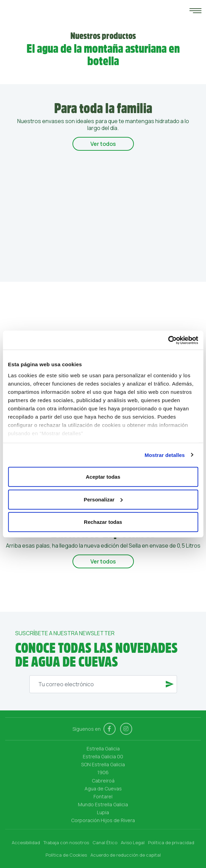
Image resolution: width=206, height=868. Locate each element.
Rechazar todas (103, 522)
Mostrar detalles (165, 455)
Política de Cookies (66, 855)
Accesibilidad (26, 842)
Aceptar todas (103, 477)
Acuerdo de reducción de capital (126, 855)
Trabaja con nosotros (66, 842)
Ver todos (103, 144)
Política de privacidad (171, 842)
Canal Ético (105, 842)
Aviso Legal (133, 842)
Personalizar (103, 499)
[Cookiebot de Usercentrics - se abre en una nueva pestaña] (168, 340)
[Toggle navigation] (194, 12)
